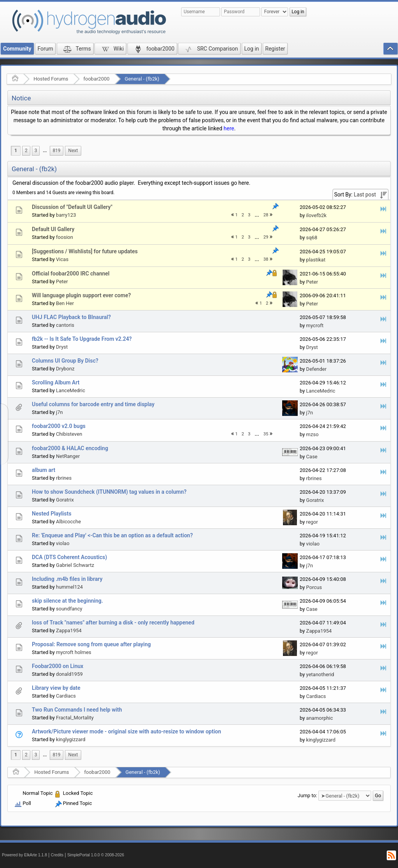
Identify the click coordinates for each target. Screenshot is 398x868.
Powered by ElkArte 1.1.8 (24, 855)
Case (312, 457)
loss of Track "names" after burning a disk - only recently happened (113, 623)
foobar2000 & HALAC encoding (70, 448)
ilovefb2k (316, 215)
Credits (57, 855)
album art (44, 470)
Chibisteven (69, 434)
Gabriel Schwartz (75, 565)
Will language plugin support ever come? (81, 295)
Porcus (314, 587)
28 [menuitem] (266, 215)
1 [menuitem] (16, 151)
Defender (317, 369)
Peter (62, 281)
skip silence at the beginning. (67, 601)
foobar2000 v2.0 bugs (59, 426)
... (45, 151)
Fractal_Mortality (75, 718)
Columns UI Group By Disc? (65, 361)
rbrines (64, 478)
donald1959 (69, 674)
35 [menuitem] (266, 434)
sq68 (312, 238)
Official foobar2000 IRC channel (71, 274)
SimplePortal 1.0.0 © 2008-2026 (96, 855)
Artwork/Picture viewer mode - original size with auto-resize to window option (127, 731)
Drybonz (65, 369)
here (229, 128)
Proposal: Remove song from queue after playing (91, 644)
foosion (65, 237)
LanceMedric (71, 390)
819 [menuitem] (56, 151)
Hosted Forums (51, 79)
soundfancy (69, 609)
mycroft (315, 325)
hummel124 (69, 587)
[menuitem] (45, 151)
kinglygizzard (71, 739)
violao (63, 543)
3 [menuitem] (36, 151)
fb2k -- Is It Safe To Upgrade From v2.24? (82, 339)
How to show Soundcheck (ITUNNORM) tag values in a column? (109, 492)
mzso (312, 434)
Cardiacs (66, 696)
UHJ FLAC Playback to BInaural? (71, 317)
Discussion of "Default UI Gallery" (72, 207)
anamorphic (320, 718)
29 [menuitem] (266, 237)
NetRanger (68, 456)
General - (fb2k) (142, 79)
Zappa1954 (69, 630)
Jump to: (307, 795)
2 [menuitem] (26, 151)
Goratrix (65, 500)
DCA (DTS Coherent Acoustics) (69, 557)
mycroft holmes (74, 652)
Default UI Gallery (53, 229)
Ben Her (65, 303)
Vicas (62, 259)
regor (312, 522)
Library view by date (56, 688)
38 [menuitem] (266, 259)
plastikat (316, 260)
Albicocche (68, 522)
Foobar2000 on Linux (58, 666)
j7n (59, 412)
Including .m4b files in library (67, 579)
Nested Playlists (52, 514)
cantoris (65, 325)
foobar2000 (97, 79)
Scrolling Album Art (56, 382)
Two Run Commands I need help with (77, 710)
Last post (365, 195)
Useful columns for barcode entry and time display (93, 404)
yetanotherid (320, 674)
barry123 (66, 215)
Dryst (62, 347)
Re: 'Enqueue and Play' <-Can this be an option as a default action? (112, 535)
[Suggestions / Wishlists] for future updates (85, 251)
